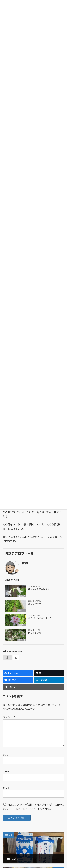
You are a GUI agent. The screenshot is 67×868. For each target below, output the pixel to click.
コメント (9, 717)
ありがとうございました (40, 618)
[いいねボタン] (7, 658)
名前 (5, 759)
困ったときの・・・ (38, 633)
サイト (6, 792)
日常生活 (22, 596)
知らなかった (35, 604)
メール (6, 776)
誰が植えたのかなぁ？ (39, 589)
